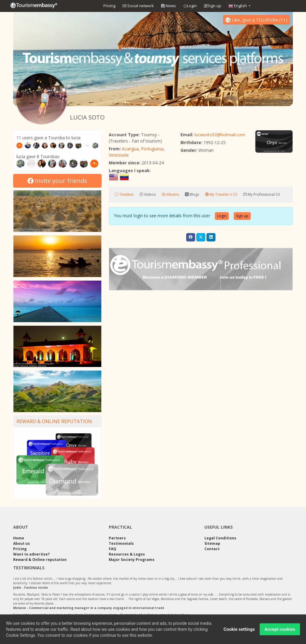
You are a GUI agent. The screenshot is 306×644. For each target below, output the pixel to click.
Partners (117, 538)
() (256, 20)
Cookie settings (239, 631)
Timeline (124, 194)
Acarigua (130, 149)
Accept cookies (280, 631)
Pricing (109, 6)
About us (22, 543)
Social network (138, 6)
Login (190, 6)
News (169, 6)
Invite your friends (57, 181)
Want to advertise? (31, 554)
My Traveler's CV (221, 194)
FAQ (113, 549)
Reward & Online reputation (54, 421)
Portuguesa (152, 149)
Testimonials (121, 543)
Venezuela (119, 155)
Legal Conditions (220, 538)
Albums (170, 194)
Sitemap (212, 543)
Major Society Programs (132, 560)
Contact (212, 549)
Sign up (212, 6)
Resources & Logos (127, 554)
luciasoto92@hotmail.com (220, 135)
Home (19, 538)
